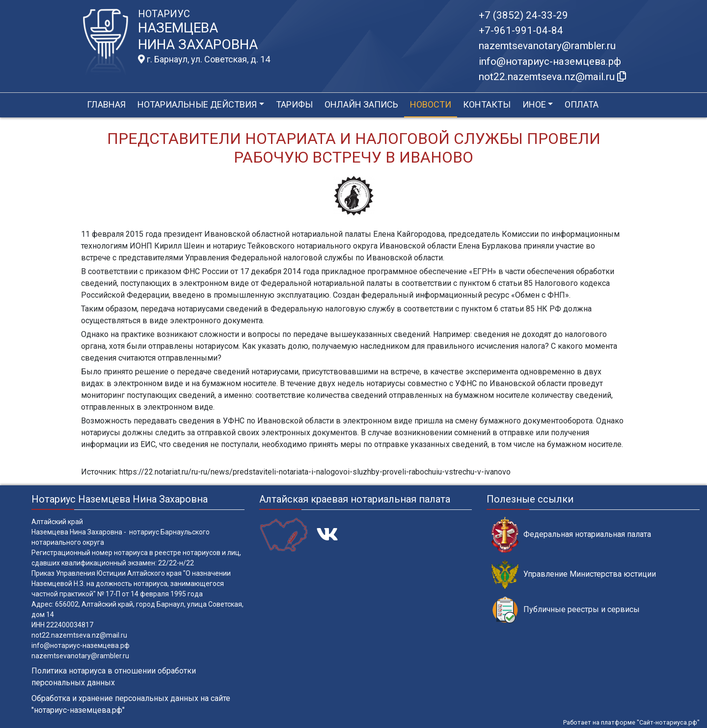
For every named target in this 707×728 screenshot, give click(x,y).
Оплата (582, 104)
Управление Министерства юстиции (574, 574)
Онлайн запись (361, 104)
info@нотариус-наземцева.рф (550, 61)
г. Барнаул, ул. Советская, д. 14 (204, 59)
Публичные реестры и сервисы (566, 610)
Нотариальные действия (197, 104)
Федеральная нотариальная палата (571, 535)
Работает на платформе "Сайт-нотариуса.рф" (631, 722)
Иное (534, 104)
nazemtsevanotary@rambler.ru (547, 46)
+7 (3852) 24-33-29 (523, 15)
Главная (106, 104)
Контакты (487, 104)
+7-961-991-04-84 (521, 30)
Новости (431, 104)
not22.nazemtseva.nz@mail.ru (79, 635)
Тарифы (294, 104)
